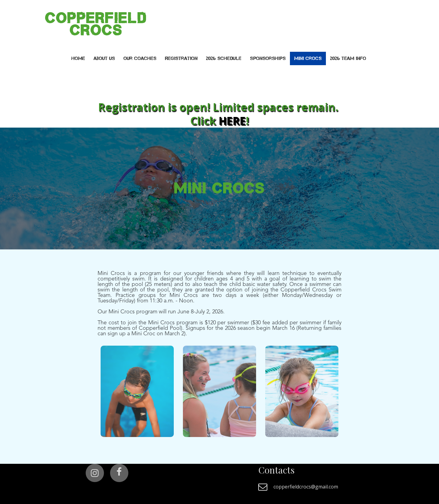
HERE (232, 121)
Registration (181, 58)
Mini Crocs (308, 58)
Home (78, 58)
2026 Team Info (348, 58)
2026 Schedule (224, 58)
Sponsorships (268, 58)
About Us (104, 58)
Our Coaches (140, 58)
